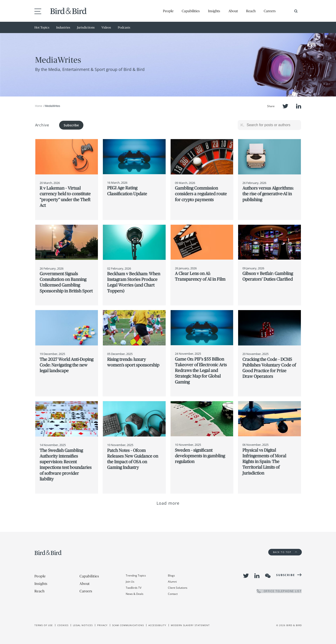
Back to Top (285, 552)
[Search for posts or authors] (272, 125)
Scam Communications (128, 625)
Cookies (63, 625)
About (233, 11)
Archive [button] (42, 125)
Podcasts (124, 27)
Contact (173, 594)
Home (39, 106)
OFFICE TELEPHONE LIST (279, 591)
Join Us (130, 582)
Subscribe (71, 125)
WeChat (268, 576)
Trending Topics (136, 575)
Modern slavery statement (190, 625)
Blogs (171, 575)
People (168, 11)
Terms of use (44, 625)
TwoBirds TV (134, 588)
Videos (106, 27)
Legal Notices (83, 625)
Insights (214, 11)
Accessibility (157, 625)
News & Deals (135, 594)
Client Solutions (178, 588)
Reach (251, 11)
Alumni (172, 582)
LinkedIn (299, 106)
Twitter (285, 106)
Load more (168, 503)
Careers (270, 11)
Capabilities (191, 11)
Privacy (102, 625)
